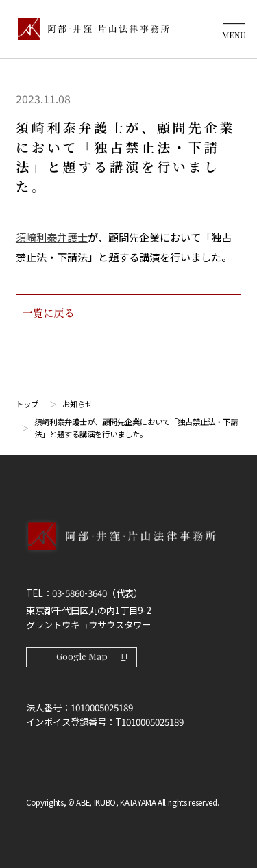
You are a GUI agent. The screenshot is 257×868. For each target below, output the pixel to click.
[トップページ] (90, 29)
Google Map (91, 656)
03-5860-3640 (79, 593)
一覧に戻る (128, 312)
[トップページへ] (128, 550)
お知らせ (77, 404)
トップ (27, 404)
